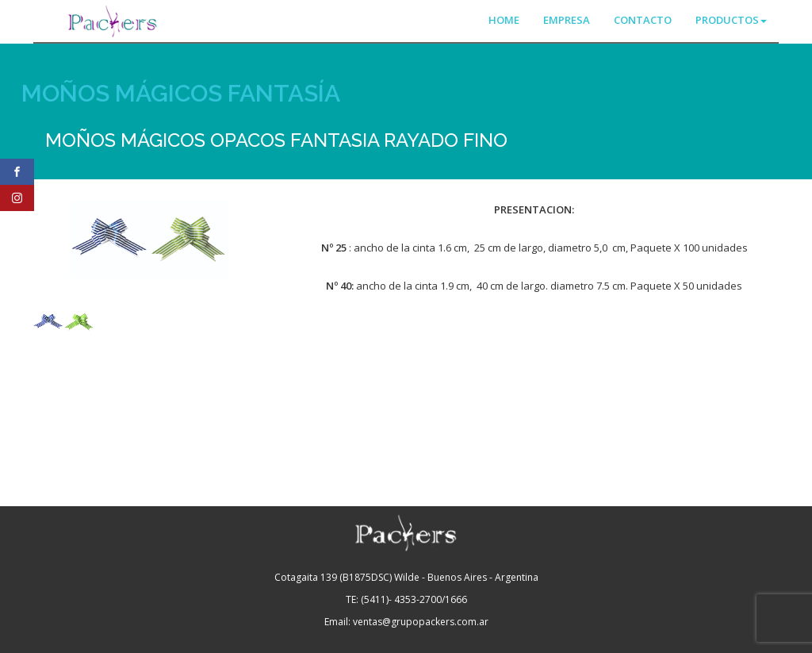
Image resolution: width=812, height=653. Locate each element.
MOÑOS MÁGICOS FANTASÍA (181, 93)
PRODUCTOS (731, 20)
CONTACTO (643, 20)
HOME (504, 20)
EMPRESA (567, 20)
